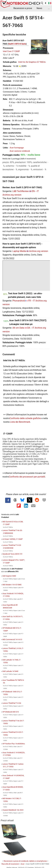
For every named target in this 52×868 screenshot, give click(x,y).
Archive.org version (12, 195)
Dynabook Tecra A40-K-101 (13, 554)
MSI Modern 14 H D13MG (12, 585)
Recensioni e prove (23, 8)
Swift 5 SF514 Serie (17, 44)
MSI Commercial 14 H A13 (12, 640)
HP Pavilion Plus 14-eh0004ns (14, 744)
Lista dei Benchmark (20, 422)
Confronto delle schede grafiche (26, 418)
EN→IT (35, 191)
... (49, 8)
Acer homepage (17, 148)
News (39, 8)
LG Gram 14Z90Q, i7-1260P (13, 539)
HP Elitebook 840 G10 (11, 712)
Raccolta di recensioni (10, 864)
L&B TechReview (21, 191)
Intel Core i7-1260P (11, 51)
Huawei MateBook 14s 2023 (13, 810)
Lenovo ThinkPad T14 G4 (12, 703)
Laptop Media (19, 251)
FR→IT (31, 301)
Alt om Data (18, 328)
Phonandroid (19, 301)
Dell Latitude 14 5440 (10, 671)
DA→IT (31, 328)
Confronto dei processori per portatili (27, 477)
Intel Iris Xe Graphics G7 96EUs (32, 62)
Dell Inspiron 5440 (9, 576)
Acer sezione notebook (20, 151)
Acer (23, 864)
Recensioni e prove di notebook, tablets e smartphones (25, 861)
